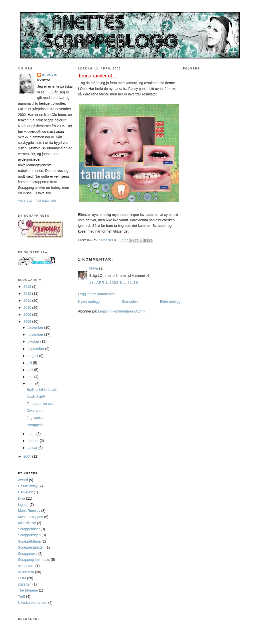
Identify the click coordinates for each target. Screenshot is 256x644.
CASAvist (25, 492)
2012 (28, 294)
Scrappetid (35, 425)
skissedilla (26, 572)
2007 (28, 456)
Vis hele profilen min (37, 201)
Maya (93, 268)
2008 (28, 322)
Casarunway (28, 486)
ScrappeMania (29, 541)
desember (36, 327)
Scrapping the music (34, 560)
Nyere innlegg (89, 302)
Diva (21, 498)
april (31, 384)
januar (33, 448)
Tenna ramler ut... (40, 404)
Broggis (50, 75)
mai (31, 377)
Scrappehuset (29, 529)
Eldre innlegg (170, 302)
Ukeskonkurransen (33, 603)
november (36, 334)
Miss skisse (27, 523)
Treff (21, 597)
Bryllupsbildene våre (42, 390)
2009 (28, 315)
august (33, 356)
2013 (28, 287)
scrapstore (26, 566)
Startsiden (130, 302)
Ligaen (23, 505)
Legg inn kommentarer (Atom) (121, 311)
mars (32, 434)
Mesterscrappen (31, 517)
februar (34, 441)
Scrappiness (28, 554)
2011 (28, 301)
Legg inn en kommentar (96, 294)
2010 (28, 308)
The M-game (28, 590)
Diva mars (35, 411)
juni (31, 370)
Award (23, 480)
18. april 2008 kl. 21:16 (114, 283)
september (36, 349)
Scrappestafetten (31, 547)
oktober (34, 341)
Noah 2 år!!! (36, 397)
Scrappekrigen (29, 535)
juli (30, 363)
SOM (22, 578)
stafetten (25, 584)
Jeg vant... (35, 418)
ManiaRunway (29, 511)
